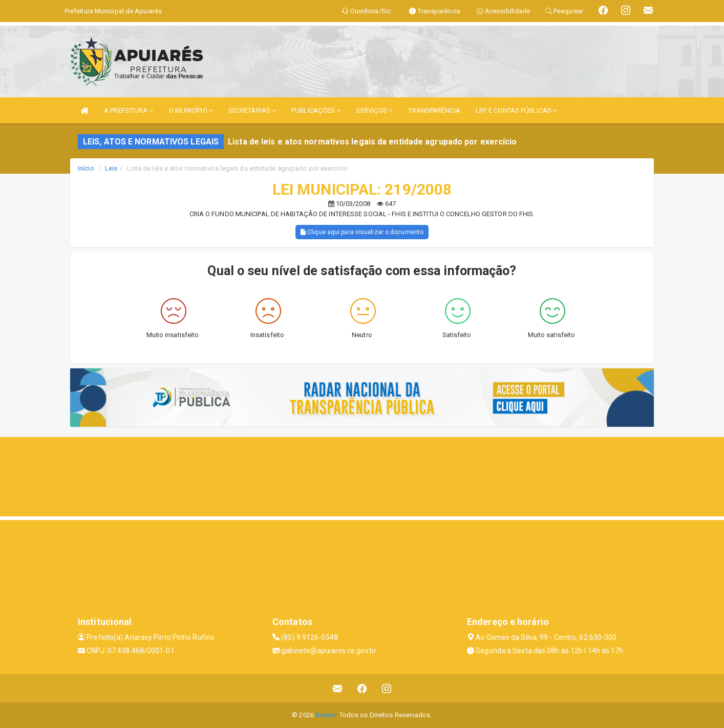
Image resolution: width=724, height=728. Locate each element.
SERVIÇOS (374, 110)
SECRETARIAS (252, 110)
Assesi (326, 715)
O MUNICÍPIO (191, 110)
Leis (111, 168)
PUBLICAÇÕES (316, 110)
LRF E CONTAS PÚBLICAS (516, 110)
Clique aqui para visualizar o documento (362, 232)
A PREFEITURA (129, 110)
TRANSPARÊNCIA (434, 110)
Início (86, 168)
